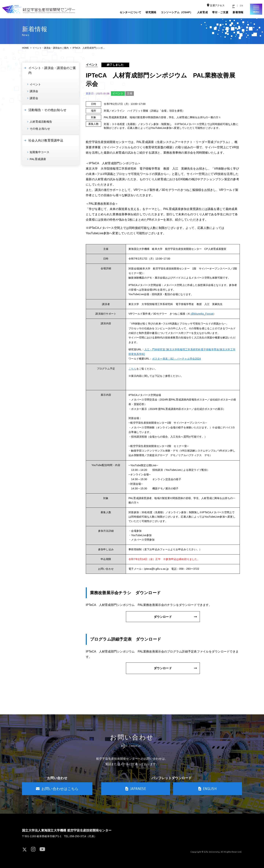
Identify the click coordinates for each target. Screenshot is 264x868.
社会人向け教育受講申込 (46, 141)
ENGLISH (208, 789)
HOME (25, 48)
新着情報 (238, 12)
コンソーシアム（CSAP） (177, 12)
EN (241, 6)
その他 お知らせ (40, 129)
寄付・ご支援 (220, 12)
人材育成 (202, 12)
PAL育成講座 (38, 159)
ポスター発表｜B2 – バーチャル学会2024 (177, 359)
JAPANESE (136, 789)
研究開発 (151, 12)
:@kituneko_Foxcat (202, 314)
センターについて (131, 12)
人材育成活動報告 (41, 122)
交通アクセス (216, 5)
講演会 (34, 91)
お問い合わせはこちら (57, 789)
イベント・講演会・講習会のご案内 (51, 48)
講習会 (34, 98)
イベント (35, 84)
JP (233, 6)
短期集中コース (40, 152)
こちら (132, 369)
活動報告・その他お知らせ (47, 110)
